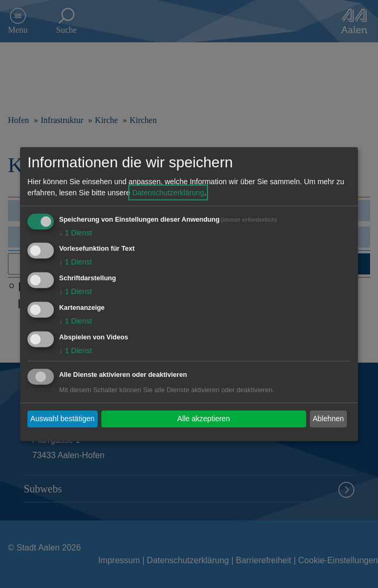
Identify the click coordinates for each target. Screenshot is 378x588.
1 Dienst (75, 232)
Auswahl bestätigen (63, 419)
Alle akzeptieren (204, 419)
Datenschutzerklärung (168, 192)
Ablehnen (328, 419)
